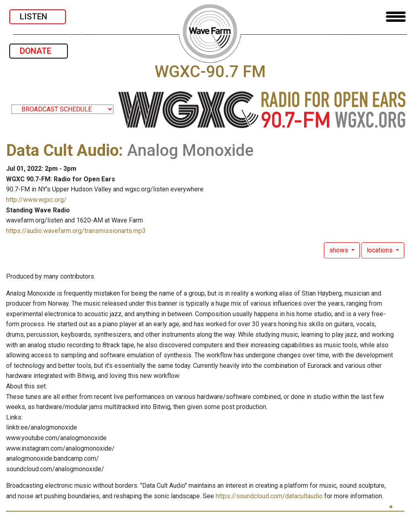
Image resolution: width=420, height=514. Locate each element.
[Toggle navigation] (396, 17)
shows (339, 250)
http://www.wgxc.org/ (36, 200)
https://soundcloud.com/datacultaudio (269, 496)
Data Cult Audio (62, 150)
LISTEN (38, 17)
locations (380, 250)
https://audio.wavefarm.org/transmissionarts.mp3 (76, 231)
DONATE (39, 51)
